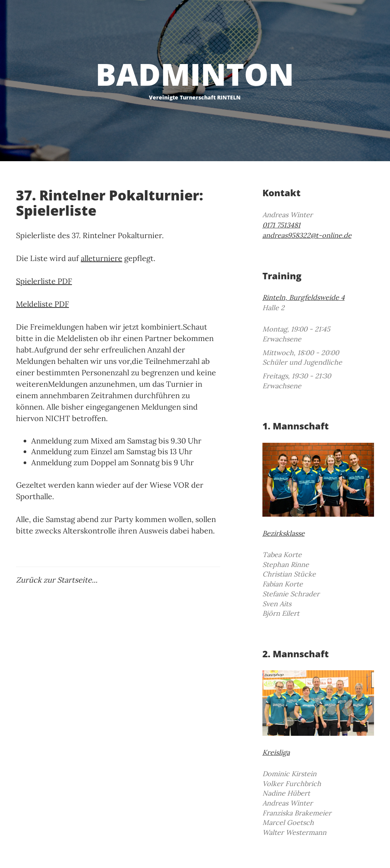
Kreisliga (276, 752)
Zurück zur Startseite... (57, 580)
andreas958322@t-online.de (307, 235)
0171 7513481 (281, 225)
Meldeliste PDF (42, 304)
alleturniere (101, 258)
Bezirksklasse (284, 533)
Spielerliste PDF (44, 281)
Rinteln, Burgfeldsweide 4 (304, 297)
